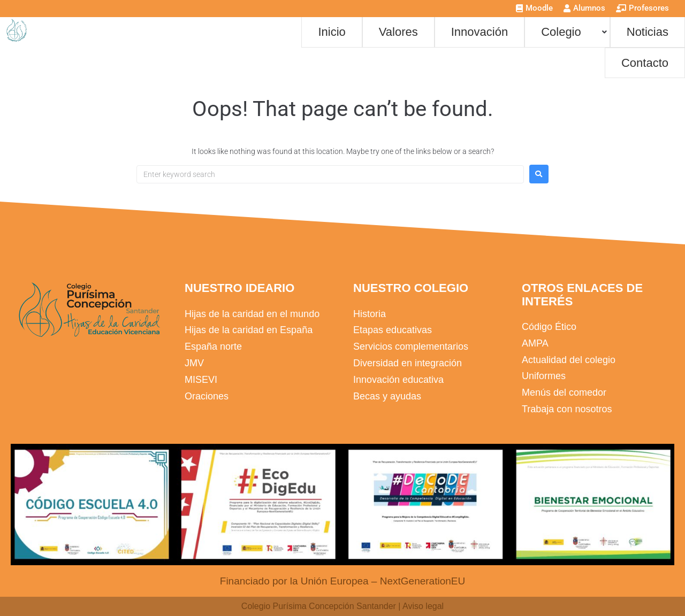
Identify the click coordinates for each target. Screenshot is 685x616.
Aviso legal (423, 606)
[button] (567, 32)
